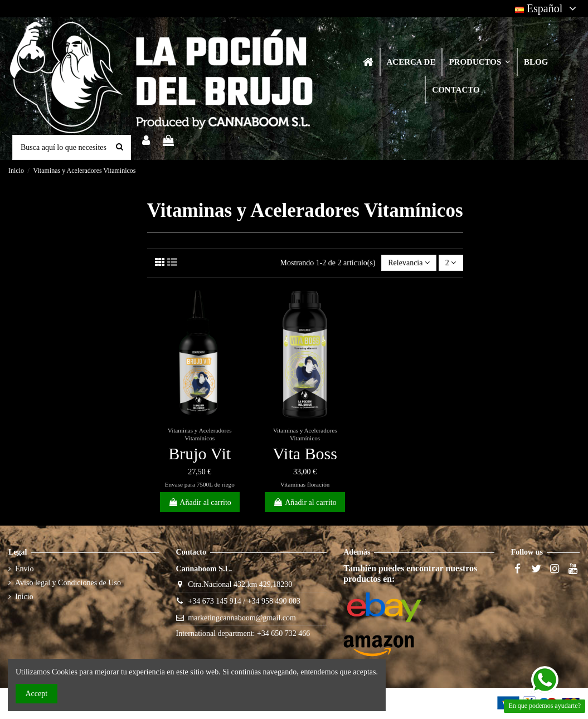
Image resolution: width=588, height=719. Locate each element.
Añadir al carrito (200, 502)
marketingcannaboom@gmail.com (242, 618)
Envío (24, 569)
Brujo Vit (200, 453)
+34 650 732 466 (283, 633)
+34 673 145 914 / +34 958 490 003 (244, 601)
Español (547, 8)
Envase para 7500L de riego (200, 484)
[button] (479, 62)
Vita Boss (305, 453)
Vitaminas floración (305, 484)
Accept (37, 694)
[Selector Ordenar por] (409, 263)
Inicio (24, 597)
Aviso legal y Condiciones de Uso (68, 583)
